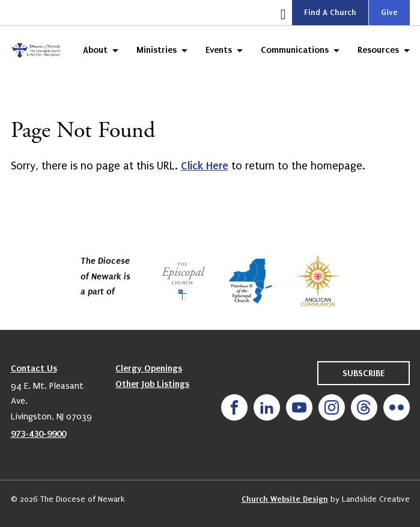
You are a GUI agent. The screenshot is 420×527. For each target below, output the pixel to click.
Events (219, 50)
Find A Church (330, 12)
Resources (378, 50)
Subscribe (364, 373)
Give (389, 12)
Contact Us (34, 368)
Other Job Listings (152, 384)
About (95, 50)
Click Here (205, 166)
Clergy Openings (149, 368)
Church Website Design (285, 499)
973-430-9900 (38, 434)
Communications (295, 50)
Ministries (157, 50)
